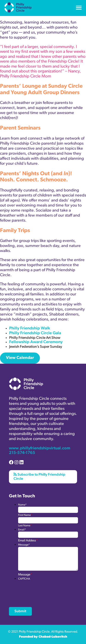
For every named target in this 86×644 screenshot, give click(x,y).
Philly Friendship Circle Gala (36, 333)
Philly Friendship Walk (30, 328)
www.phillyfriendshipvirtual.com (40, 448)
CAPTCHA (24, 579)
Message (24, 545)
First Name (25, 515)
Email (22, 530)
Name (22, 505)
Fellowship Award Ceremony (36, 342)
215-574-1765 (22, 453)
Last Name (25, 526)
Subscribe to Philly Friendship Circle (39, 477)
